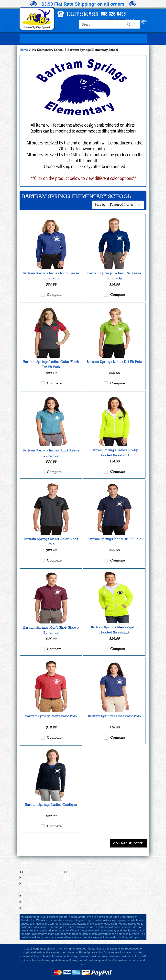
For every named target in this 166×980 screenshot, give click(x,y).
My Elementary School (48, 50)
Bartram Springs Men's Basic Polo (51, 716)
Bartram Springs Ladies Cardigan (51, 805)
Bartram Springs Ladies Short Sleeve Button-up (51, 453)
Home (24, 50)
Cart (144, 23)
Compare (54, 295)
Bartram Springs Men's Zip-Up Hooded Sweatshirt (114, 630)
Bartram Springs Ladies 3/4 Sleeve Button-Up (114, 276)
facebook (66, 878)
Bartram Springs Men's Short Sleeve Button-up (51, 630)
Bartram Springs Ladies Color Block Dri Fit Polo (51, 364)
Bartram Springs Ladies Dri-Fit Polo (114, 362)
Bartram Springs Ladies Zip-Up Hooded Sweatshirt (114, 453)
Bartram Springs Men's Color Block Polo (51, 541)
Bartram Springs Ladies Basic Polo (114, 716)
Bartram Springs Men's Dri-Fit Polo (114, 539)
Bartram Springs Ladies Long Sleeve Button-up (51, 276)
